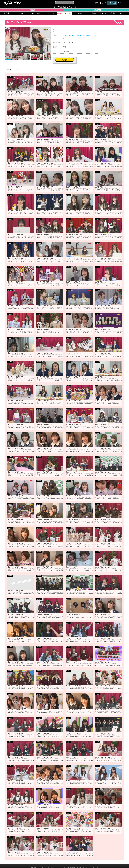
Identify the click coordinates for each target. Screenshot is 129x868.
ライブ (79, 13)
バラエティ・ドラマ (65, 13)
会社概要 (34, 864)
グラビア (50, 13)
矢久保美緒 (77, 36)
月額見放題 (7, 13)
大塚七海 (90, 36)
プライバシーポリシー (55, 864)
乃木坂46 (66, 36)
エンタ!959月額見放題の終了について (64, 7)
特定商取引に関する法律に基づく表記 (76, 864)
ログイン (112, 30)
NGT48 (71, 36)
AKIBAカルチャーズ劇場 (108, 13)
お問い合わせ (42, 864)
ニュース (36, 13)
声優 (93, 13)
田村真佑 (84, 36)
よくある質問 (94, 864)
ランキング (21, 13)
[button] (49, 29)
